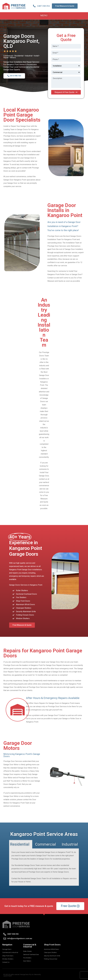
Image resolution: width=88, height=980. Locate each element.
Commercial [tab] (46, 844)
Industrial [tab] (70, 844)
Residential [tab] (20, 844)
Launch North (8, 976)
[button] (44, 15)
